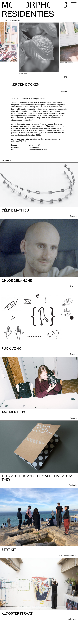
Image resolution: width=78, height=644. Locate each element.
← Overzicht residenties (11, 20)
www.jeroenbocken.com (38, 150)
